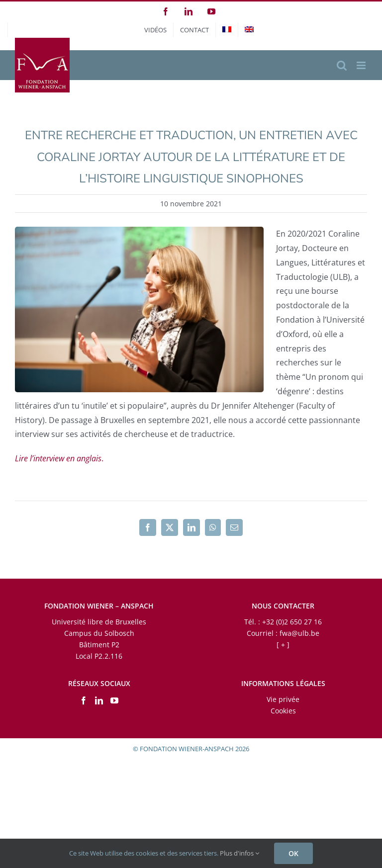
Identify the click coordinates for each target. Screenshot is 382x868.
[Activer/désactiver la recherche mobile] (342, 65)
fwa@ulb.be (299, 633)
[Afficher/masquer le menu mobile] (362, 65)
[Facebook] (84, 700)
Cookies (283, 711)
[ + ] (283, 645)
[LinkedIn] (99, 700)
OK (293, 853)
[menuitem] (227, 30)
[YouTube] (114, 700)
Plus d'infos (239, 853)
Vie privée (283, 699)
